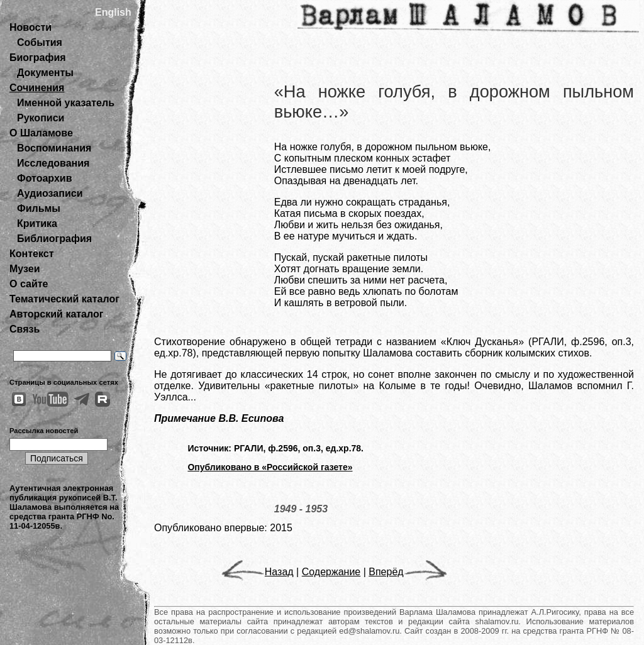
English (113, 12)
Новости (31, 27)
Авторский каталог (56, 314)
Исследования (53, 163)
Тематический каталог (64, 299)
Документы (45, 73)
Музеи (25, 269)
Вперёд (408, 572)
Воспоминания (54, 148)
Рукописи (41, 118)
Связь (25, 329)
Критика (37, 223)
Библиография (54, 239)
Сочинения (37, 88)
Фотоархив (44, 178)
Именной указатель (66, 103)
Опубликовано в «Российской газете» (270, 467)
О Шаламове (41, 133)
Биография (38, 58)
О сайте (29, 284)
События (40, 42)
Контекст (31, 254)
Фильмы (39, 208)
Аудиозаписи (50, 193)
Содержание (331, 572)
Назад (258, 572)
